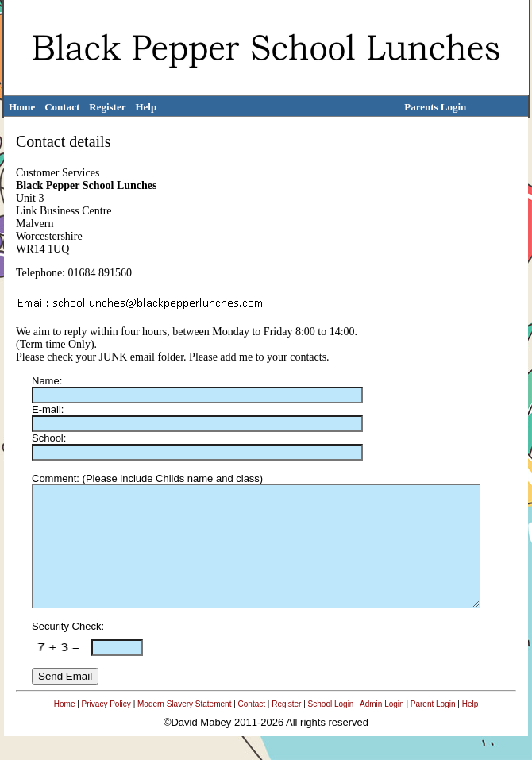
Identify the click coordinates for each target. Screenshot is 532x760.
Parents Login (435, 107)
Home (22, 107)
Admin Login (382, 728)
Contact (62, 107)
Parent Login (433, 728)
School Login (331, 728)
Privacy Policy (106, 728)
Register (107, 107)
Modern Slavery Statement (184, 728)
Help (146, 107)
